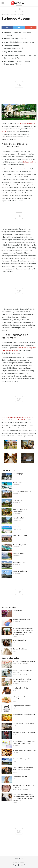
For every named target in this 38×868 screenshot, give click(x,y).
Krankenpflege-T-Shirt (21, 688)
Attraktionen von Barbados (26, 123)
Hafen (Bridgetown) (20, 545)
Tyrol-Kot (21, 420)
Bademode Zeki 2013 (20, 777)
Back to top (19, 859)
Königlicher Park (19, 518)
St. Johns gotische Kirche (22, 491)
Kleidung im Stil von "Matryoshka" (25, 732)
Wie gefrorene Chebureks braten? (22, 698)
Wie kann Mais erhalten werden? (25, 715)
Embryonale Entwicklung (22, 620)
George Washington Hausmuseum (20, 510)
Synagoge (28, 417)
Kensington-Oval (19, 562)
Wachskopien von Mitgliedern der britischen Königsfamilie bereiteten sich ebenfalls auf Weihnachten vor (24, 631)
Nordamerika (5, 14)
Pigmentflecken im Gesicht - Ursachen (23, 786)
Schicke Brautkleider (20, 649)
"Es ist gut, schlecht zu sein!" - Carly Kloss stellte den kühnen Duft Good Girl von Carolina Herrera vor (24, 797)
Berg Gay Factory (19, 500)
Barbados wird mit (29, 162)
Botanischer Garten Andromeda (13, 417)
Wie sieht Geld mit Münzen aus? (25, 750)
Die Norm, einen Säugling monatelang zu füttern (22, 680)
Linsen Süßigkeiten (20, 640)
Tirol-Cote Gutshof (20, 536)
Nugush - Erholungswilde (22, 759)
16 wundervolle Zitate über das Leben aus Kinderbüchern (24, 742)
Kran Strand (17, 527)
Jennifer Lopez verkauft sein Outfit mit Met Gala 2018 (23, 769)
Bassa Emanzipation (20, 571)
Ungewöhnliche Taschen (22, 706)
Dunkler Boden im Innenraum (23, 724)
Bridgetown (21, 14)
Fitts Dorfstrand (19, 553)
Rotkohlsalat (17, 611)
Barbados (13, 14)
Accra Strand (18, 483)
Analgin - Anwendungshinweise (24, 661)
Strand (4, 131)
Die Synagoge (18, 474)
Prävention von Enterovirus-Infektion (23, 671)
